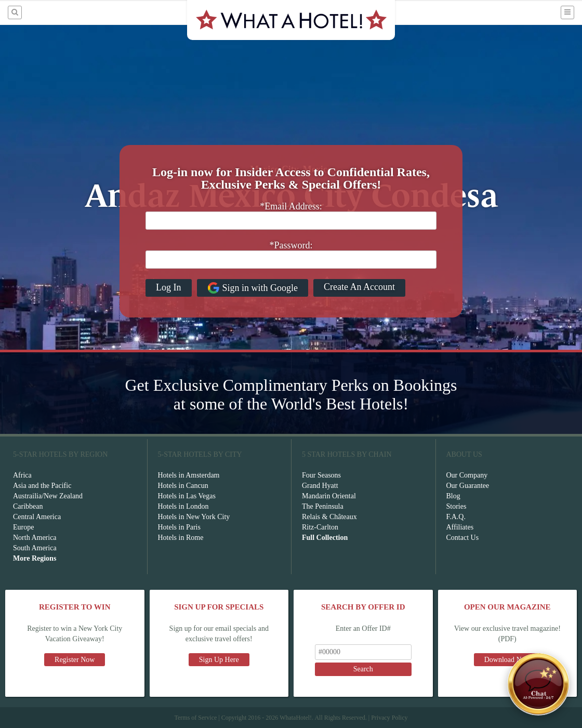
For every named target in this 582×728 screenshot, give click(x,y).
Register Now (75, 660)
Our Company (467, 475)
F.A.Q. (456, 517)
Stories (457, 506)
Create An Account (359, 287)
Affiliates (460, 527)
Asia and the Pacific (42, 486)
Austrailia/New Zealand (48, 496)
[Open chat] (538, 684)
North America (35, 538)
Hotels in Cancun (183, 486)
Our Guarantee (468, 486)
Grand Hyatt (320, 486)
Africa (22, 475)
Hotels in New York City (194, 517)
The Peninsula (323, 506)
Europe (23, 527)
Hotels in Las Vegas (187, 496)
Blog (453, 496)
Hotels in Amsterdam (189, 475)
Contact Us (463, 538)
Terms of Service (195, 718)
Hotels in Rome (181, 538)
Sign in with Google (253, 288)
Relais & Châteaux (329, 517)
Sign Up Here (219, 660)
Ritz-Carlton (320, 527)
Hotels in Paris (179, 527)
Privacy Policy (389, 718)
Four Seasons (321, 475)
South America (35, 548)
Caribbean (28, 506)
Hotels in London (183, 506)
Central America (37, 517)
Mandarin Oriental (329, 496)
